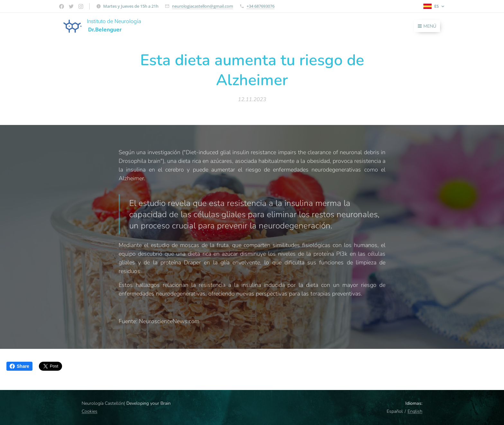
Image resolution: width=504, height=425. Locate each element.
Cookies (90, 411)
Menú (427, 26)
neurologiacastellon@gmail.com (203, 6)
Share (19, 366)
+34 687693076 (261, 6)
